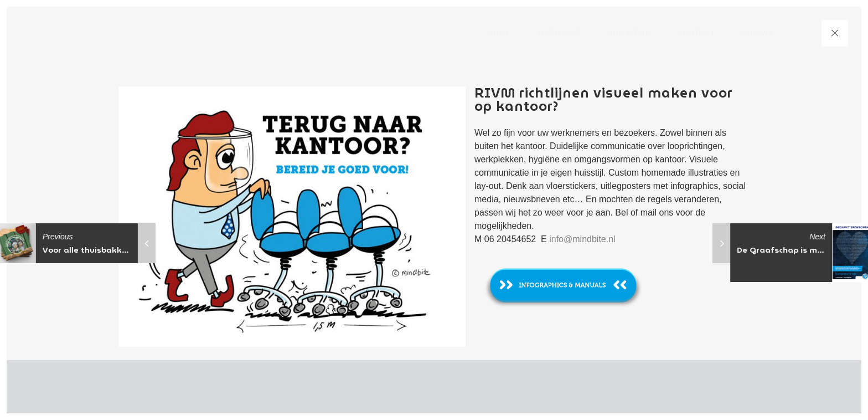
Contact (696, 33)
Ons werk (629, 33)
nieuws (758, 33)
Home (500, 33)
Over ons (559, 33)
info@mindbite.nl (582, 239)
